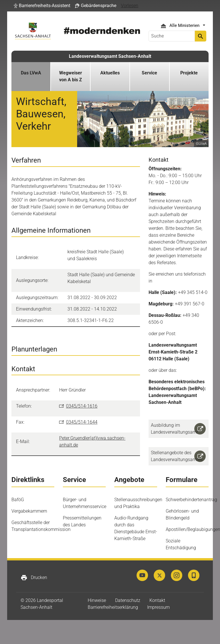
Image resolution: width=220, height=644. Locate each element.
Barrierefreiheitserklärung (113, 607)
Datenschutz (128, 600)
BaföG (18, 500)
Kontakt (157, 600)
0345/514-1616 (82, 406)
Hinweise (97, 600)
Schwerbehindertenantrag (191, 500)
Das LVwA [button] (31, 73)
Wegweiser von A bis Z (71, 76)
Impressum (158, 607)
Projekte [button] (189, 73)
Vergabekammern (29, 511)
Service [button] (149, 73)
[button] (42, 6)
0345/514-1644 (82, 422)
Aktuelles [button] (110, 73)
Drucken (34, 578)
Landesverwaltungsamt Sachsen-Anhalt (110, 56)
